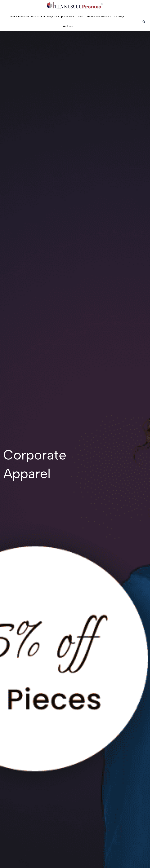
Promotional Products (99, 17)
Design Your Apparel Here (60, 17)
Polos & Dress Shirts (32, 17)
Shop (80, 17)
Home (14, 17)
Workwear (68, 26)
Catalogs (119, 17)
